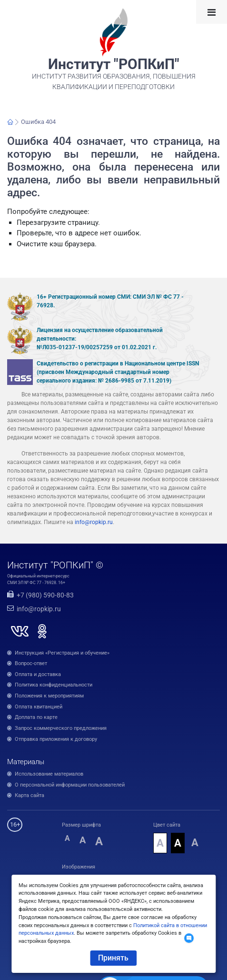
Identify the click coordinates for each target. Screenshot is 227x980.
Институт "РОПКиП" (114, 64)
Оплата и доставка (38, 674)
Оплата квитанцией (39, 707)
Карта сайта (30, 795)
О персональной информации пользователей (70, 785)
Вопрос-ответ (31, 663)
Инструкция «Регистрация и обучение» (62, 653)
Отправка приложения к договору (56, 739)
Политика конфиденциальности (54, 685)
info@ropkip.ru (94, 522)
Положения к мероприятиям (49, 696)
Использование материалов (49, 774)
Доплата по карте (36, 717)
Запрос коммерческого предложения (61, 728)
